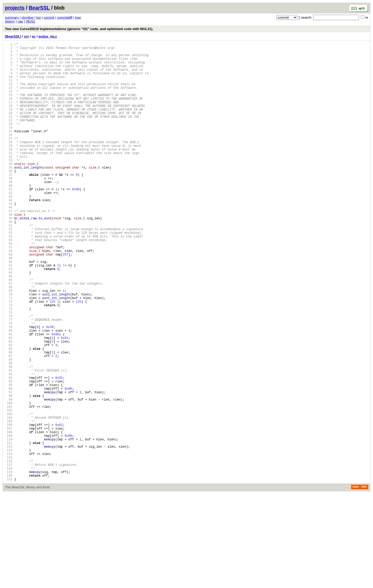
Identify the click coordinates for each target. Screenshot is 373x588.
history (10, 21)
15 (9, 107)
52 (9, 269)
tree (78, 17)
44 (9, 234)
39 (9, 212)
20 (9, 129)
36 (9, 199)
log (38, 17)
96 (9, 463)
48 (9, 252)
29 (9, 168)
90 (9, 437)
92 (9, 445)
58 (9, 296)
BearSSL (39, 8)
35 (9, 195)
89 (9, 432)
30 (9, 173)
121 (9, 573)
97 (9, 467)
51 (9, 265)
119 (9, 564)
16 (9, 111)
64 (9, 322)
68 (9, 340)
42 (9, 225)
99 (9, 476)
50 (9, 261)
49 (9, 256)
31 (9, 177)
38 (9, 208)
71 (9, 353)
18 (9, 120)
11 (9, 89)
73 (9, 362)
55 (9, 283)
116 (9, 551)
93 (9, 450)
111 (9, 529)
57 (9, 291)
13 (9, 98)
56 (9, 287)
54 (9, 278)
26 (9, 155)
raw (20, 21)
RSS (364, 581)
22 (9, 137)
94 (9, 454)
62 (9, 313)
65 (9, 327)
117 (9, 556)
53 (9, 274)
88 (9, 428)
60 (9, 305)
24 (9, 146)
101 (9, 485)
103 (9, 494)
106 (9, 507)
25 (9, 151)
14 (9, 102)
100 (9, 481)
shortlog (27, 17)
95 (9, 459)
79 (9, 388)
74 (9, 366)
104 (9, 498)
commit (49, 17)
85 (9, 415)
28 (9, 164)
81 (9, 397)
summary (12, 17)
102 (9, 489)
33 (9, 186)
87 (9, 423)
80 (9, 393)
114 (9, 542)
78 (9, 384)
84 (9, 410)
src (27, 36)
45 (9, 239)
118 (9, 560)
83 (9, 406)
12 (9, 93)
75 (9, 371)
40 (9, 217)
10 (9, 85)
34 (9, 190)
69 (9, 344)
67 (9, 335)
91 (9, 441)
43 (9, 230)
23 (9, 142)
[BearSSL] (13, 36)
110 (9, 525)
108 (9, 516)
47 (9, 247)
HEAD (30, 21)
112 (9, 533)
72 (9, 357)
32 (9, 181)
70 (9, 349)
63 (9, 318)
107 (9, 511)
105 (9, 503)
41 (9, 221)
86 (9, 419)
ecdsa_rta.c (48, 36)
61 (9, 309)
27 (9, 159)
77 (9, 379)
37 (9, 203)
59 (9, 300)
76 (9, 375)
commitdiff (65, 17)
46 (9, 243)
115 (9, 547)
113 (9, 538)
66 (9, 331)
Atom (356, 581)
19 (9, 124)
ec (34, 36)
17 (9, 115)
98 (9, 472)
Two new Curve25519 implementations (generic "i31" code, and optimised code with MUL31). (79, 29)
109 (9, 520)
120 (9, 569)
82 (9, 401)
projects (15, 8)
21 (9, 133)
